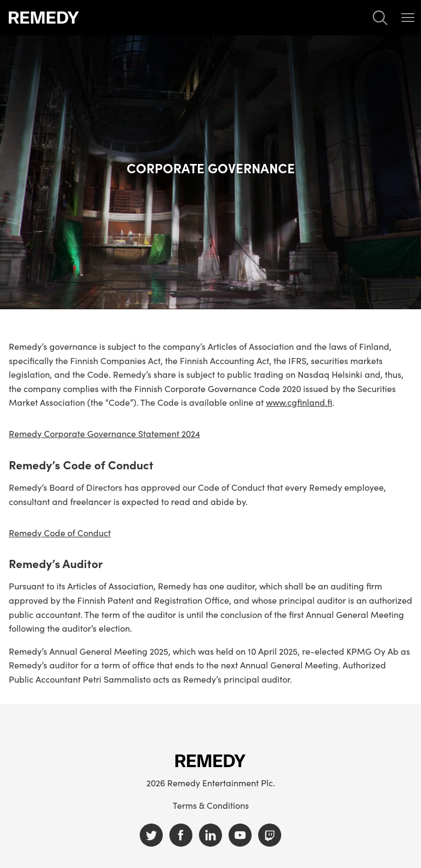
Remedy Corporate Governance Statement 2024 (104, 434)
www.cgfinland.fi (299, 402)
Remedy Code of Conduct (60, 533)
